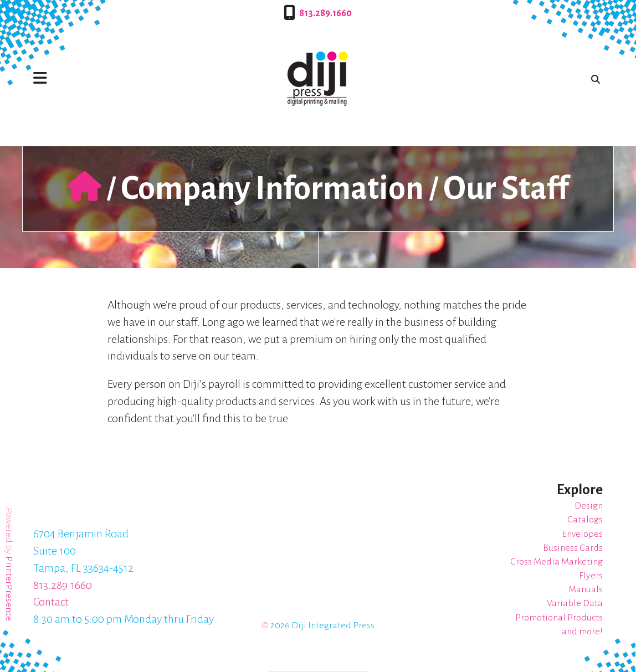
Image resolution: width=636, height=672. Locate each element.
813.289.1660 (325, 13)
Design (589, 506)
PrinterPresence (9, 589)
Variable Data (575, 603)
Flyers (591, 576)
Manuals (586, 589)
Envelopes (582, 534)
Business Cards (573, 548)
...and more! (579, 632)
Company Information (272, 188)
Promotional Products (559, 618)
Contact (51, 602)
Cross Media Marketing (556, 562)
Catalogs (585, 520)
